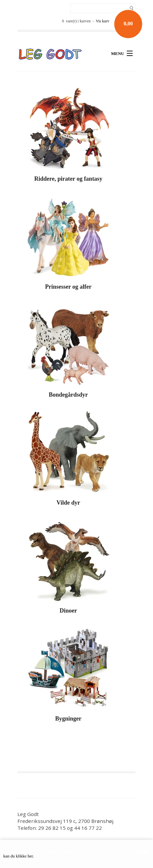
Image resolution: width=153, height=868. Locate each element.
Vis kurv (103, 21)
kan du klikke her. (19, 856)
